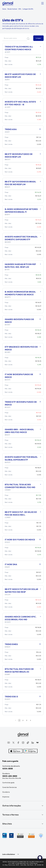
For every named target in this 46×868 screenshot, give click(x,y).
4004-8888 (8, 769)
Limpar (38, 38)
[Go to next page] (31, 720)
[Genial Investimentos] (8, 4)
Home (4, 9)
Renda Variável (12, 9)
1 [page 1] (19, 720)
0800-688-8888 (10, 776)
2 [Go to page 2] (23, 720)
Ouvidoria (6, 792)
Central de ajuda (8, 783)
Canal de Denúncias (10, 787)
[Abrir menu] (42, 3)
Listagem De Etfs (28, 9)
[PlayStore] (31, 751)
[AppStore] (16, 751)
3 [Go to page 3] (27, 720)
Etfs (20, 9)
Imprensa (6, 797)
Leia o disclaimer (9, 854)
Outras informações (23, 806)
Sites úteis (23, 824)
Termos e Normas (23, 815)
